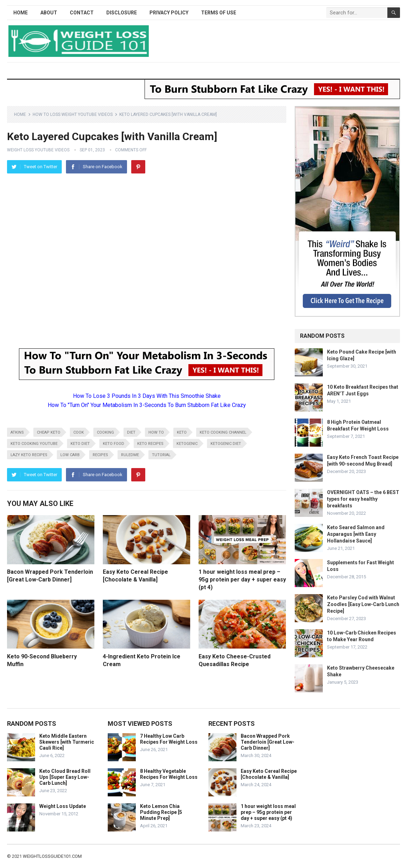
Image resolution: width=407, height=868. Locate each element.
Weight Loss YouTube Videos (38, 150)
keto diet (80, 444)
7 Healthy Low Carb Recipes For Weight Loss (169, 739)
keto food (114, 444)
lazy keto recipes (29, 455)
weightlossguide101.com (52, 856)
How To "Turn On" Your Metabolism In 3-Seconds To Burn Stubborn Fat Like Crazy (147, 405)
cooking (105, 432)
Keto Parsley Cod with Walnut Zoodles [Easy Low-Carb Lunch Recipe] (363, 604)
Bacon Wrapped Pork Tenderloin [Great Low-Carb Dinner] (268, 742)
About (49, 13)
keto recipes (150, 444)
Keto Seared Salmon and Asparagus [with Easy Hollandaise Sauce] (356, 534)
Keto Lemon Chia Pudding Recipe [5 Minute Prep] (161, 812)
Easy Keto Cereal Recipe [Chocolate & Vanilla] (269, 774)
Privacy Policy (169, 13)
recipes (100, 455)
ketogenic (187, 444)
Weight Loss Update (63, 806)
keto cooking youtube (34, 444)
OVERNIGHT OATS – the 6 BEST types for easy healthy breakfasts (363, 499)
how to (156, 432)
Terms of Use (219, 13)
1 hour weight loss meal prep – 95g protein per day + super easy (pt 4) (242, 579)
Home (21, 13)
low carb (70, 455)
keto (182, 432)
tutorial (161, 455)
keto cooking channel (223, 432)
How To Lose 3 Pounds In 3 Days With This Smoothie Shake (147, 396)
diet (131, 432)
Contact (82, 13)
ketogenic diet (226, 444)
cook (79, 432)
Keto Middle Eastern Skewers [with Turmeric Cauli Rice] (67, 742)
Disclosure (122, 13)
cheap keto (49, 432)
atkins (17, 432)
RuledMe (130, 455)
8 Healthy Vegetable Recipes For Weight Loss (169, 774)
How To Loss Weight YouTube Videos (73, 114)
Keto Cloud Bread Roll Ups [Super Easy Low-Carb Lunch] (65, 777)
